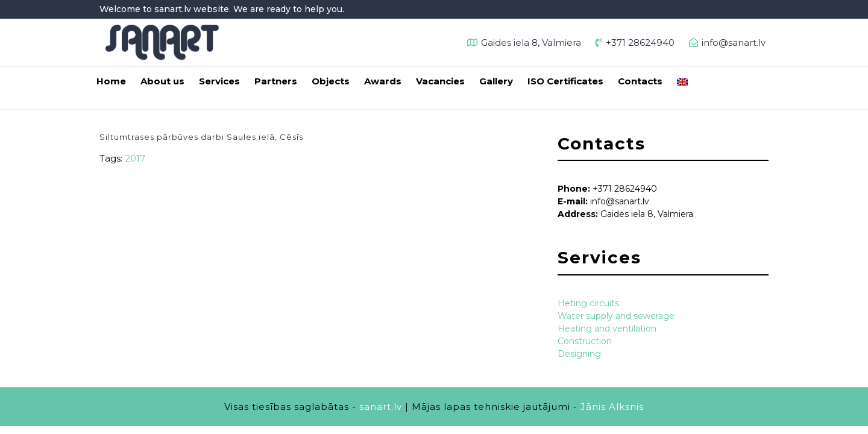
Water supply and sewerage (616, 316)
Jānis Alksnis (612, 407)
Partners (276, 81)
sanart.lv (381, 407)
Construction (585, 341)
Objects (331, 81)
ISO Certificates (565, 81)
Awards (383, 81)
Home (111, 81)
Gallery (496, 81)
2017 (135, 158)
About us (162, 81)
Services (219, 81)
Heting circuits (588, 303)
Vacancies (440, 81)
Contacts (640, 81)
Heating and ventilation (607, 329)
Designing (579, 354)
